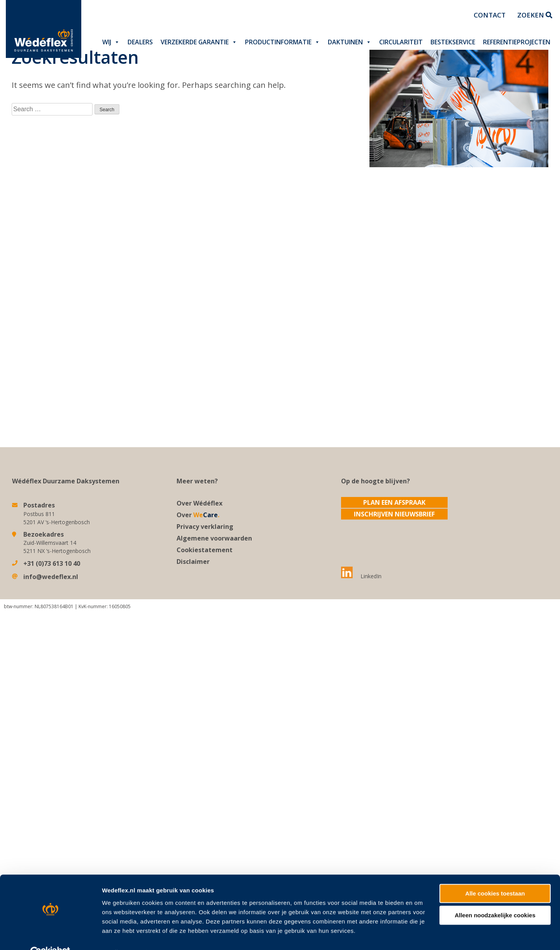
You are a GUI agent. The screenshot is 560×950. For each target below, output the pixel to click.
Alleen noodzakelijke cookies (495, 838)
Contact (490, 15)
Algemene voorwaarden (214, 538)
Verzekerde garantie (199, 42)
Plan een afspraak (394, 502)
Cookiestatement (205, 550)
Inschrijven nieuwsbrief (394, 514)
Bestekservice (453, 42)
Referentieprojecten (517, 42)
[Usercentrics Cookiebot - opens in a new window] (50, 875)
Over (198, 515)
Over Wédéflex (199, 503)
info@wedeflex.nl (51, 577)
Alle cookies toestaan (495, 816)
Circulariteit (401, 42)
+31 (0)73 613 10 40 (52, 563)
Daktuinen (350, 42)
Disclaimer (193, 562)
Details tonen (120, 875)
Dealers (140, 42)
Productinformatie (283, 42)
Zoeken (535, 15)
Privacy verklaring (205, 527)
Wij (111, 42)
